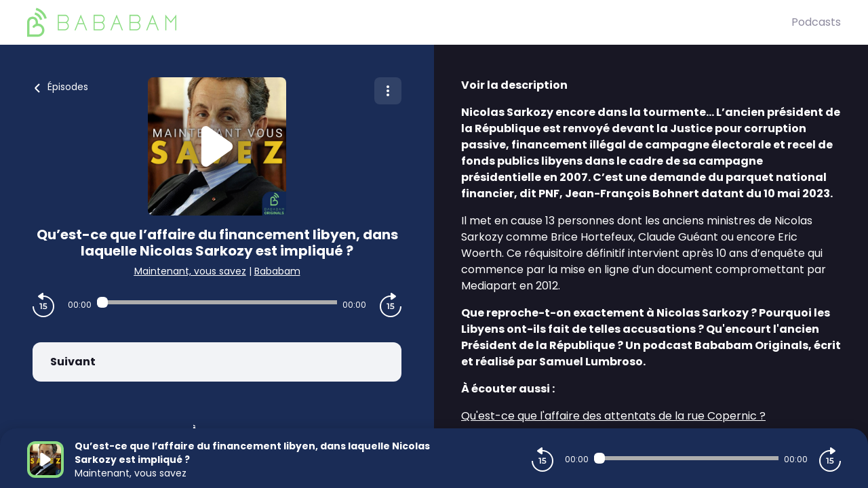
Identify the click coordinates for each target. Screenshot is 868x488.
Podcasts (816, 22)
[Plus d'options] (388, 91)
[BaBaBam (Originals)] (409, 22)
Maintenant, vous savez (190, 271)
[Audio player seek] (217, 302)
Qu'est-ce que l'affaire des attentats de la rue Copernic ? (613, 416)
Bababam (277, 271)
